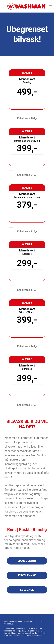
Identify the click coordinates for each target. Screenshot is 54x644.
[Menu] (50, 6)
